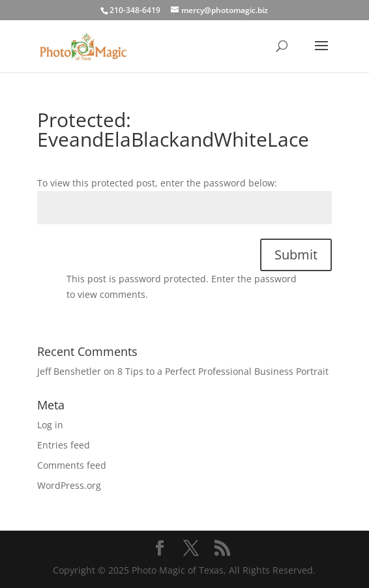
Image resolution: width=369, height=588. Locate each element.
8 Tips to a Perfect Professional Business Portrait (223, 371)
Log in (50, 425)
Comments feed (72, 465)
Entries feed (64, 445)
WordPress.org (69, 485)
